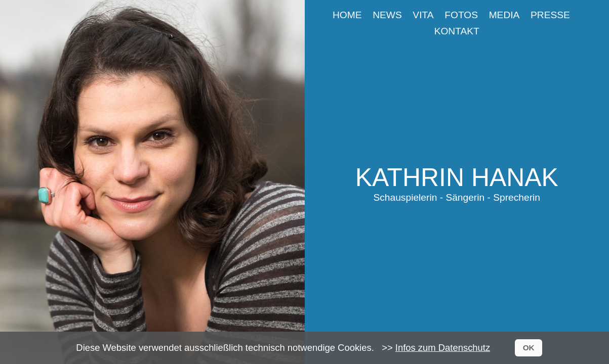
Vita (423, 15)
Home (347, 15)
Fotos (461, 15)
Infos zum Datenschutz (443, 348)
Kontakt (457, 31)
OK (529, 348)
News (387, 15)
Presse (550, 15)
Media (504, 15)
